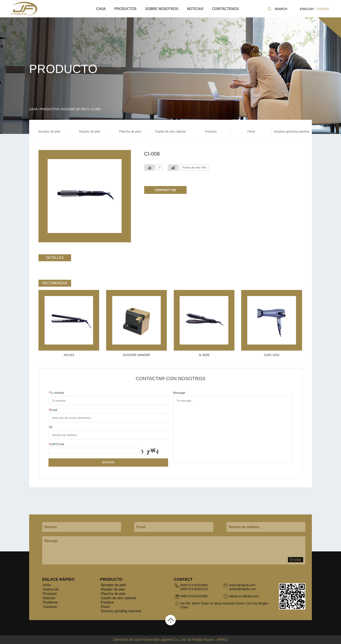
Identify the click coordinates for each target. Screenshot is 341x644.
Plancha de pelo (113, 594)
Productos (125, 9)
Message (179, 393)
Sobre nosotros (162, 9)
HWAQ (222, 640)
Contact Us (165, 190)
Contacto (50, 607)
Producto (50, 594)
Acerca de (51, 589)
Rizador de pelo (75, 109)
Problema (50, 602)
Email (53, 410)
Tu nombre (56, 393)
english (307, 9)
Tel (50, 427)
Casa (101, 9)
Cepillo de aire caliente (118, 598)
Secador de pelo (113, 585)
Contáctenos (225, 9)
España (323, 9)
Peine (105, 607)
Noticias (195, 9)
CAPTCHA (56, 444)
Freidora (107, 602)
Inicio (47, 585)
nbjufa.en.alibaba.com (244, 596)
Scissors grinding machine (121, 611)
